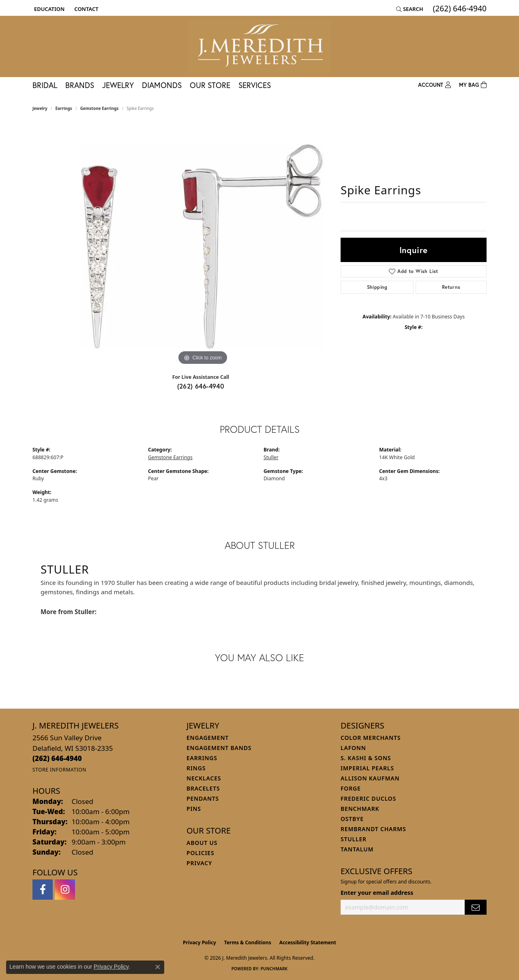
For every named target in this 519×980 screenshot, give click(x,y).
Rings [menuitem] (196, 768)
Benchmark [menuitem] (360, 809)
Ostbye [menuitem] (352, 819)
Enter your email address (377, 893)
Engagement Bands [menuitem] (219, 748)
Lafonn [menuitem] (353, 748)
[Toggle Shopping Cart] (473, 85)
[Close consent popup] (158, 967)
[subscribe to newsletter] (476, 907)
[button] (48, 9)
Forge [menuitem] (351, 788)
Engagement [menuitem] (208, 738)
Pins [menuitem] (194, 809)
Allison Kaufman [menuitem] (370, 778)
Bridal (45, 85)
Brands (80, 85)
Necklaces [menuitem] (204, 778)
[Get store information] (59, 770)
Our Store (210, 85)
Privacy (199, 863)
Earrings (64, 108)
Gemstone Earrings (100, 108)
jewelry (40, 108)
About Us (202, 843)
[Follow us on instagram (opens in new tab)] (65, 890)
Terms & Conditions (248, 942)
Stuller (271, 457)
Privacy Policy (199, 942)
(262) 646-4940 (201, 386)
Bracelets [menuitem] (203, 788)
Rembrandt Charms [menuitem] (373, 829)
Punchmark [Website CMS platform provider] (274, 969)
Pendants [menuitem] (203, 798)
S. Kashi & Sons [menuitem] (366, 758)
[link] (85, 9)
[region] (203, 245)
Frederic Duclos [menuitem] (368, 798)
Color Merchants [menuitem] (371, 738)
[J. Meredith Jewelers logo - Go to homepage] (259, 46)
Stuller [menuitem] (354, 839)
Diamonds (162, 85)
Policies (200, 853)
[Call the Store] (57, 758)
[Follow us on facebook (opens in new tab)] (43, 890)
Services (255, 85)
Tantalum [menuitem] (357, 849)
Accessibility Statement (308, 942)
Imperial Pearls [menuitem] (367, 768)
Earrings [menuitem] (202, 758)
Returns (451, 287)
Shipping (377, 287)
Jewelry (118, 85)
